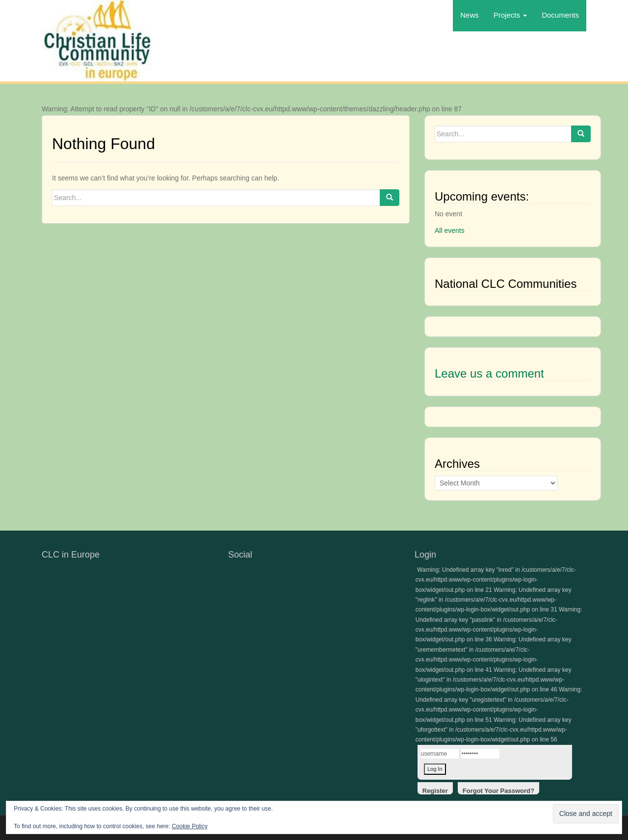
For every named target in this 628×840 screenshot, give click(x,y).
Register (435, 791)
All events (450, 230)
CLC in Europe (71, 555)
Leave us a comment (489, 373)
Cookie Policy (190, 826)
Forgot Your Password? (498, 791)
